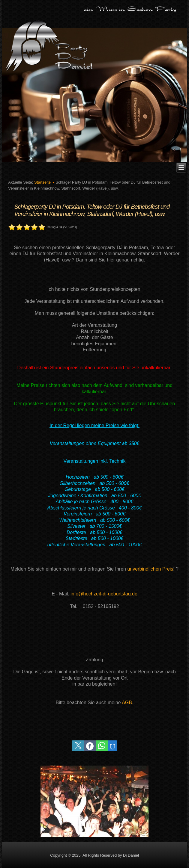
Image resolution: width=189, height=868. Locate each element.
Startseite (42, 182)
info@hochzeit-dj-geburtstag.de (104, 594)
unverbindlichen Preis (150, 569)
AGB (127, 703)
